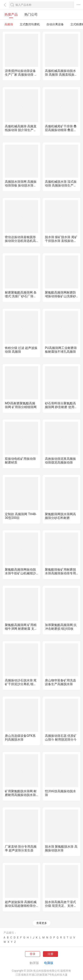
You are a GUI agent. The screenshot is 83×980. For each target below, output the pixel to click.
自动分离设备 (55, 24)
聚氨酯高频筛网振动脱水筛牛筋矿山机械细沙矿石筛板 (20, 573)
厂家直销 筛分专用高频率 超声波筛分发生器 (21, 848)
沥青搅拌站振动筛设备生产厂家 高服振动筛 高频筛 (21, 75)
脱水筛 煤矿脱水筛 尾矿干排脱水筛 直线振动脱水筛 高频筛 (61, 241)
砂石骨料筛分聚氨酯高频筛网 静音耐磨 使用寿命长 (61, 407)
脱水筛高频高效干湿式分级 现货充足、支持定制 (61, 906)
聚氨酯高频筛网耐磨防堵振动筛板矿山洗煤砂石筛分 (60, 296)
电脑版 (49, 963)
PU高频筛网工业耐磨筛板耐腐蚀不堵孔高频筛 (61, 350)
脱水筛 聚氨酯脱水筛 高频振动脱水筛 (61, 848)
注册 (50, 954)
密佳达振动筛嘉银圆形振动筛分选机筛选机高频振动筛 (20, 241)
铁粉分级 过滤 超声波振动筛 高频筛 (21, 350)
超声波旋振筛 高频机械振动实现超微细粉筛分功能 (21, 906)
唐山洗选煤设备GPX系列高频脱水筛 (20, 738)
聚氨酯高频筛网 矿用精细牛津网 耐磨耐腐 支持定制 (21, 629)
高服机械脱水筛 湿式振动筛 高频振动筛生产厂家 (61, 185)
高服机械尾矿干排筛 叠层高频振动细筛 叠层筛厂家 (61, 130)
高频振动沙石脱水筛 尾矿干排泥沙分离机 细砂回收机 (21, 684)
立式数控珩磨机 (30, 24)
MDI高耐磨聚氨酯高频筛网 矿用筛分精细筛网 (21, 405)
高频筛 (9, 24)
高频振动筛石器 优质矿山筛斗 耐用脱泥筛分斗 (61, 738)
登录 (33, 954)
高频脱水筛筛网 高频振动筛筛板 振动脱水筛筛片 (21, 185)
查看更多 (42, 923)
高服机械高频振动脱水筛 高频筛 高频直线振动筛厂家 (61, 75)
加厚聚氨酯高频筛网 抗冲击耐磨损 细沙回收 (61, 627)
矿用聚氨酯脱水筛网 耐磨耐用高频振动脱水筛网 (21, 795)
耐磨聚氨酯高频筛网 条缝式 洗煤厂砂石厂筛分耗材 (21, 296)
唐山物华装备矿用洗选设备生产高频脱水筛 (60, 682)
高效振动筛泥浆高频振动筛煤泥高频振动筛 (60, 461)
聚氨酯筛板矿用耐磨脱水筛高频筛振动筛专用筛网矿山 (60, 573)
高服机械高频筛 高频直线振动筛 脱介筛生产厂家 (21, 130)
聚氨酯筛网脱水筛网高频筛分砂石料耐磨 (60, 516)
